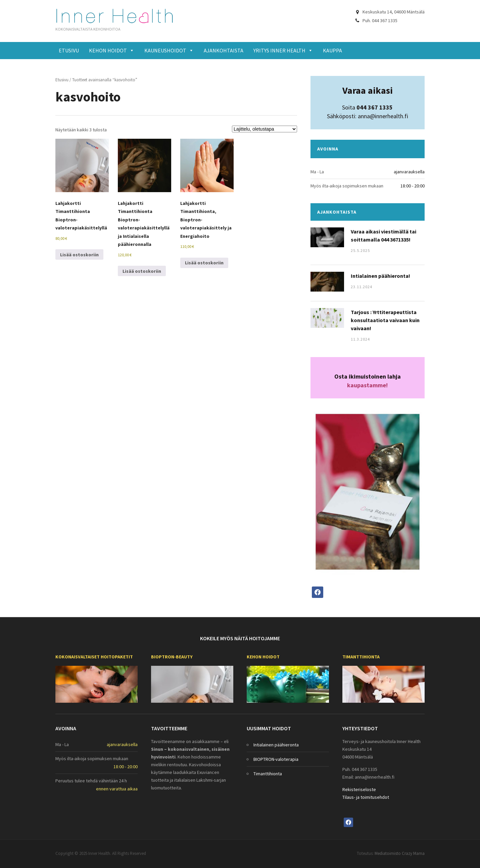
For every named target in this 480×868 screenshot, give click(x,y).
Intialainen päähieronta (276, 745)
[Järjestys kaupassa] (265, 129)
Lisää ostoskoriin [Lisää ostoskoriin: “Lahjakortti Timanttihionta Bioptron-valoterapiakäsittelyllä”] (79, 255)
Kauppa (332, 50)
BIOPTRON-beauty (172, 657)
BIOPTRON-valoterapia (276, 759)
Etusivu (69, 50)
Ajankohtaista (224, 50)
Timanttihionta (361, 657)
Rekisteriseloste (359, 789)
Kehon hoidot (112, 50)
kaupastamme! (367, 385)
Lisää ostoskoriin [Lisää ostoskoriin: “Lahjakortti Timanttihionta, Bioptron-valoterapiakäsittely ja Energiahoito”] (204, 263)
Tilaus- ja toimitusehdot (366, 797)
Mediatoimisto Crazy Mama (400, 853)
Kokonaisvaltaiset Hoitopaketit (94, 657)
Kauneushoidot (169, 50)
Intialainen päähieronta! (380, 276)
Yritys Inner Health (283, 50)
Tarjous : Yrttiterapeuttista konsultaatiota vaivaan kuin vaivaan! (385, 320)
